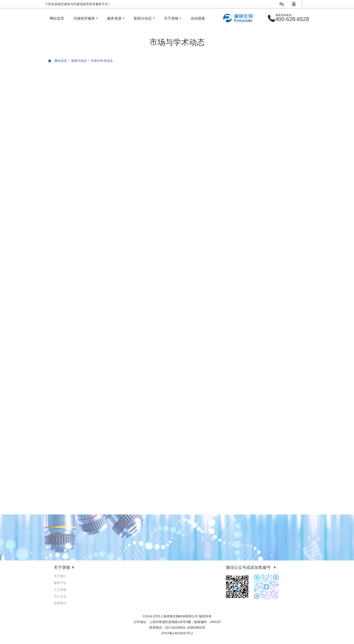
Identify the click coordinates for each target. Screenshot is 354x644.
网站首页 (57, 18)
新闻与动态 (79, 61)
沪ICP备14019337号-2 (177, 633)
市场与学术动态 (102, 61)
